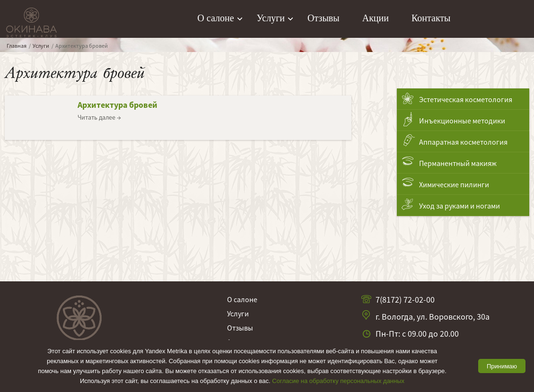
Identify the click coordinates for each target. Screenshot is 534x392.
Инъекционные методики (462, 121)
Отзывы (324, 18)
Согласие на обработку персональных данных (338, 381)
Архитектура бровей (118, 105)
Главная (17, 46)
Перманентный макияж (458, 163)
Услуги (271, 18)
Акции (376, 18)
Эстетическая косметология (466, 99)
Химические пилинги (454, 184)
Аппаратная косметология (463, 142)
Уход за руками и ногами (460, 206)
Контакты (431, 18)
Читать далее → (99, 117)
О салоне (215, 18)
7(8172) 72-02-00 (405, 300)
